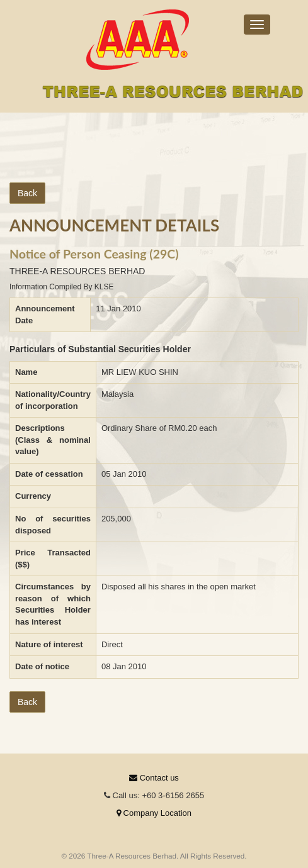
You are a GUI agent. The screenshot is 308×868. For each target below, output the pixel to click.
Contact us (154, 778)
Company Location (154, 813)
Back (27, 193)
